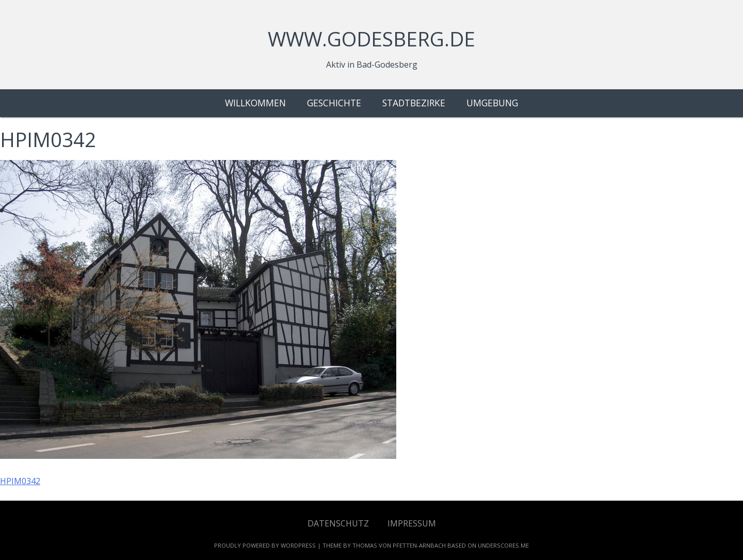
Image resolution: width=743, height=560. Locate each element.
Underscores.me (503, 545)
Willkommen (255, 103)
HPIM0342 (20, 481)
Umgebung (492, 103)
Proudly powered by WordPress (265, 545)
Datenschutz (338, 523)
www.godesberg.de (372, 39)
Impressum (412, 523)
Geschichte (334, 103)
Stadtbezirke (414, 103)
